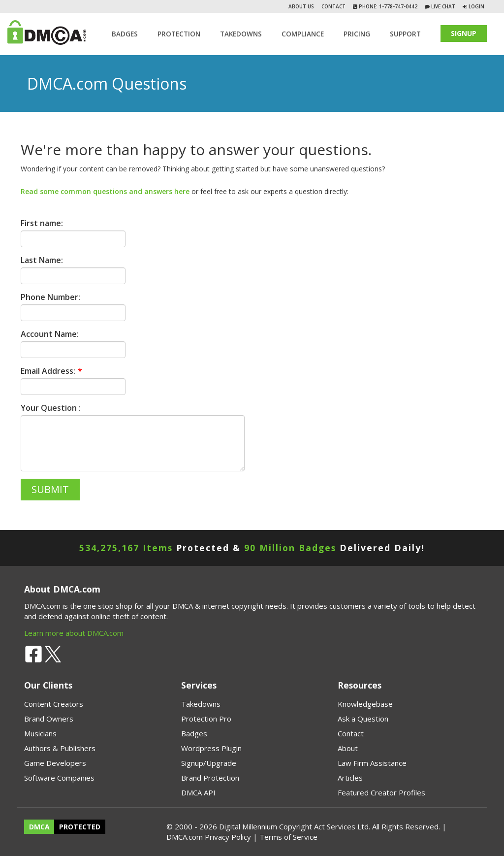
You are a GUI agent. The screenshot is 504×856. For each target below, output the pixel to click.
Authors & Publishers (60, 748)
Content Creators (54, 704)
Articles (350, 778)
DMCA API (198, 792)
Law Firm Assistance (372, 763)
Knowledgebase (365, 704)
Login (476, 6)
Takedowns (201, 704)
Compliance (303, 34)
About (348, 748)
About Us (301, 6)
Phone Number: (50, 297)
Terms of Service (288, 837)
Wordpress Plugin (211, 748)
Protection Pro (206, 719)
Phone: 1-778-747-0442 (387, 6)
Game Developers (55, 763)
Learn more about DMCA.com (74, 633)
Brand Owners (49, 719)
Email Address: (48, 371)
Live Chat (442, 6)
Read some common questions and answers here (105, 191)
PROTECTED (80, 827)
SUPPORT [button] (405, 34)
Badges (125, 34)
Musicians (40, 733)
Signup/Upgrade (209, 763)
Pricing (357, 34)
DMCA (39, 827)
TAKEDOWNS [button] (241, 34)
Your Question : (51, 408)
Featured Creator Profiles (381, 792)
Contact (333, 6)
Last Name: (42, 260)
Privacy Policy (228, 837)
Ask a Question (363, 719)
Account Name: (50, 334)
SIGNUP (464, 33)
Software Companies (59, 778)
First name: (42, 223)
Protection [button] (179, 34)
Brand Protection (210, 778)
